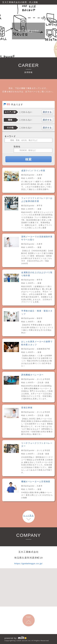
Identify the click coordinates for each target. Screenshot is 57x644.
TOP (29, 617)
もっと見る (28, 516)
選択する (47, 112)
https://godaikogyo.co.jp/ (28, 563)
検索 (28, 159)
